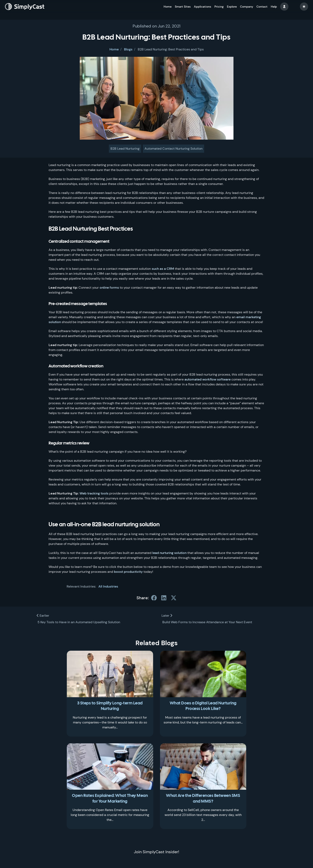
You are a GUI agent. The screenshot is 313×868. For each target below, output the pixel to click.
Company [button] (247, 7)
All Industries (108, 586)
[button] (284, 7)
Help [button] (274, 7)
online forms (109, 288)
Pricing (219, 7)
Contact (262, 7)
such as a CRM (163, 269)
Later (167, 616)
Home (168, 7)
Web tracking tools (94, 493)
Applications (203, 7)
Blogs (128, 49)
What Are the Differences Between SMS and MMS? (203, 799)
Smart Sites (183, 7)
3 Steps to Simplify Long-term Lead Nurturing (110, 706)
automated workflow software (208, 379)
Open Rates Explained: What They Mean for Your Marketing (110, 799)
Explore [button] (232, 7)
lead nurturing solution (169, 553)
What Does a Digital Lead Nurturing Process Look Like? (203, 706)
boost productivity (128, 572)
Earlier (43, 616)
